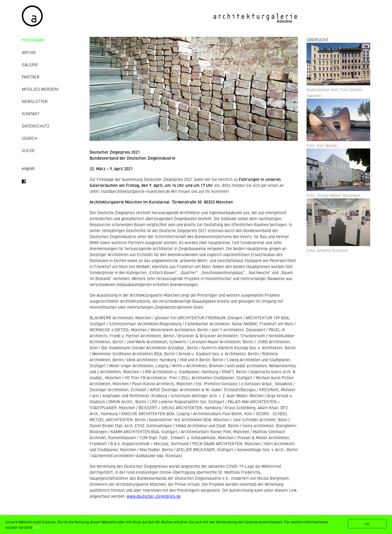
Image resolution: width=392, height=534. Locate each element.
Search (30, 138)
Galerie (30, 64)
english (28, 168)
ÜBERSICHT (317, 40)
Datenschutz (36, 126)
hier (37, 527)
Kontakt (31, 113)
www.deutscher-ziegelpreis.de (154, 496)
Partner (31, 77)
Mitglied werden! (40, 89)
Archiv (29, 52)
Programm (33, 40)
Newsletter (35, 101)
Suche (28, 150)
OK (367, 524)
